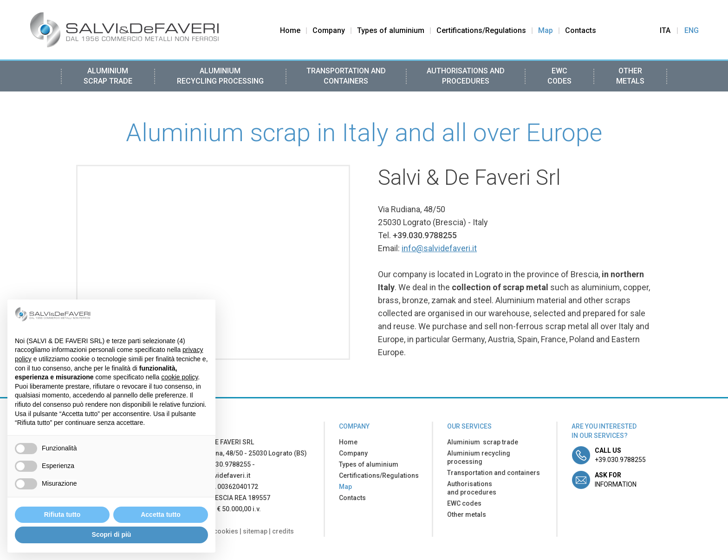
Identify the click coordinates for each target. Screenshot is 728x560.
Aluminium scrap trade (108, 76)
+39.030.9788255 (425, 235)
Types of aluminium (391, 30)
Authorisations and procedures (466, 76)
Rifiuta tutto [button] (62, 514)
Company (329, 30)
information (616, 480)
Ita (665, 30)
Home (290, 30)
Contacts (581, 30)
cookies (226, 531)
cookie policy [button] (179, 377)
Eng (692, 30)
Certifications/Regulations (481, 30)
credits (283, 531)
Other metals (630, 76)
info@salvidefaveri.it (439, 248)
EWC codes (559, 76)
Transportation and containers (346, 76)
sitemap (255, 531)
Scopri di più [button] (112, 534)
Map (546, 30)
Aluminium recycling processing (220, 76)
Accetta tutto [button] (161, 514)
